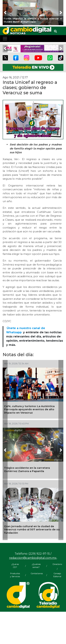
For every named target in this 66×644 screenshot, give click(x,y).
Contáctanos (36, 573)
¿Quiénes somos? (36, 566)
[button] (5, 13)
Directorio (57, 564)
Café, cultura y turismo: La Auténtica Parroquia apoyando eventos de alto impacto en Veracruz (29, 409)
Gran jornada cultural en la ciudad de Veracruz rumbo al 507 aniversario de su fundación (32, 530)
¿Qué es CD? (15, 566)
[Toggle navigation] (5, 39)
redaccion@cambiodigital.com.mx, (33, 558)
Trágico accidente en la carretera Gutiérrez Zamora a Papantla (27, 470)
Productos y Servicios (15, 575)
